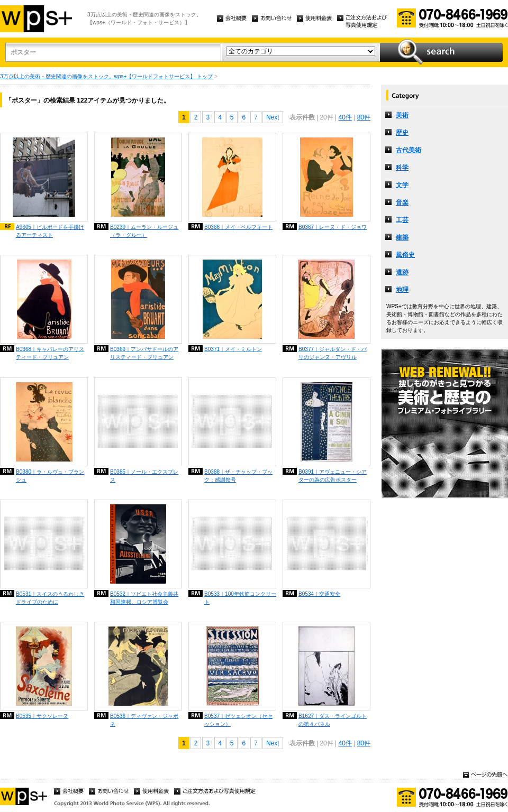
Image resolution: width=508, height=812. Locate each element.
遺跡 (402, 272)
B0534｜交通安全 (319, 594)
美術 (402, 115)
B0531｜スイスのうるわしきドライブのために (50, 598)
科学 (402, 168)
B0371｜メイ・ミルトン (233, 349)
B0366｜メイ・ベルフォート (238, 227)
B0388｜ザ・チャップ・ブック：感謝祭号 (238, 476)
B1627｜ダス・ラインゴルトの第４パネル (333, 720)
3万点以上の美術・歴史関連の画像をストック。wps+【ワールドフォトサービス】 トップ (106, 76)
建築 (402, 237)
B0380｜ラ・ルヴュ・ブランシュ (50, 476)
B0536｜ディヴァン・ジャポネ (144, 720)
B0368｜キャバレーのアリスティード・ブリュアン (50, 353)
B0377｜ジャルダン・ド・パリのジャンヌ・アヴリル (333, 353)
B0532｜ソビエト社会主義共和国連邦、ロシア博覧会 (144, 598)
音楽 (402, 202)
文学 (402, 185)
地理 (402, 290)
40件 (345, 117)
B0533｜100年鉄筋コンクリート (240, 598)
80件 (364, 117)
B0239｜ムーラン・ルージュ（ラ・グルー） (144, 231)
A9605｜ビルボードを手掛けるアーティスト (50, 231)
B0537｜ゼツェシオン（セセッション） (238, 720)
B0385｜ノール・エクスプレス (144, 476)
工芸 (402, 220)
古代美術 (409, 150)
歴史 (402, 133)
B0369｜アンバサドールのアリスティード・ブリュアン (144, 353)
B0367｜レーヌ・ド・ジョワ (333, 227)
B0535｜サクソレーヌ (42, 716)
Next (273, 117)
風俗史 (405, 255)
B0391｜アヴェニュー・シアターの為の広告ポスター (333, 476)
